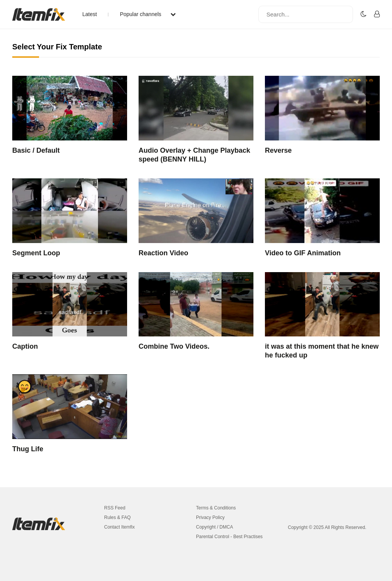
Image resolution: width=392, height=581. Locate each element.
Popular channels (148, 14)
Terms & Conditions (216, 508)
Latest (90, 14)
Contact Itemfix (119, 527)
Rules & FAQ (117, 517)
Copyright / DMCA (215, 527)
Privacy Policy (210, 517)
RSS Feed (115, 508)
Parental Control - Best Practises (229, 537)
